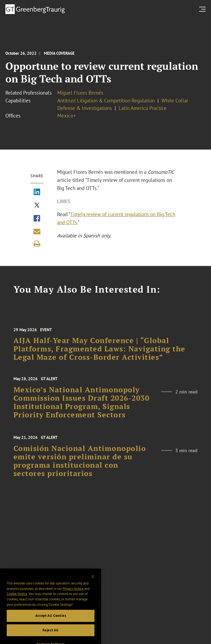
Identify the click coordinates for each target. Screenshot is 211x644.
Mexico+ (67, 116)
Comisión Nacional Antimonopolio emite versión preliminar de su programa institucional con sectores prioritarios (80, 464)
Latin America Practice (143, 108)
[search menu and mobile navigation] (203, 9)
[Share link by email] (37, 231)
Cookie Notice (17, 598)
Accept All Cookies (51, 620)
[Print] (37, 244)
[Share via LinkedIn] (37, 192)
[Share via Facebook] (37, 219)
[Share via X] (37, 206)
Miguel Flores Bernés (80, 93)
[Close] (93, 581)
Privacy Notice (73, 593)
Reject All (51, 634)
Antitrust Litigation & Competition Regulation (106, 101)
